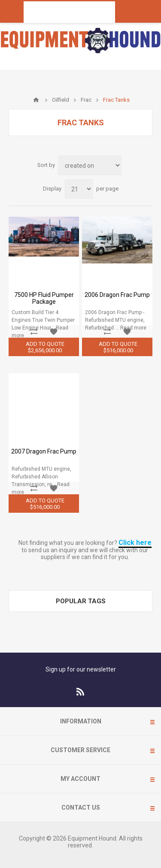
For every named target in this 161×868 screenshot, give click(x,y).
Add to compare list (34, 331)
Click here (135, 543)
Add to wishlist (54, 331)
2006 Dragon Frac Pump (117, 295)
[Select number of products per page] (79, 189)
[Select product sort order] (90, 165)
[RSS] (81, 692)
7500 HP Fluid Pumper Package (44, 298)
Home (36, 100)
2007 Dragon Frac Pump (44, 451)
